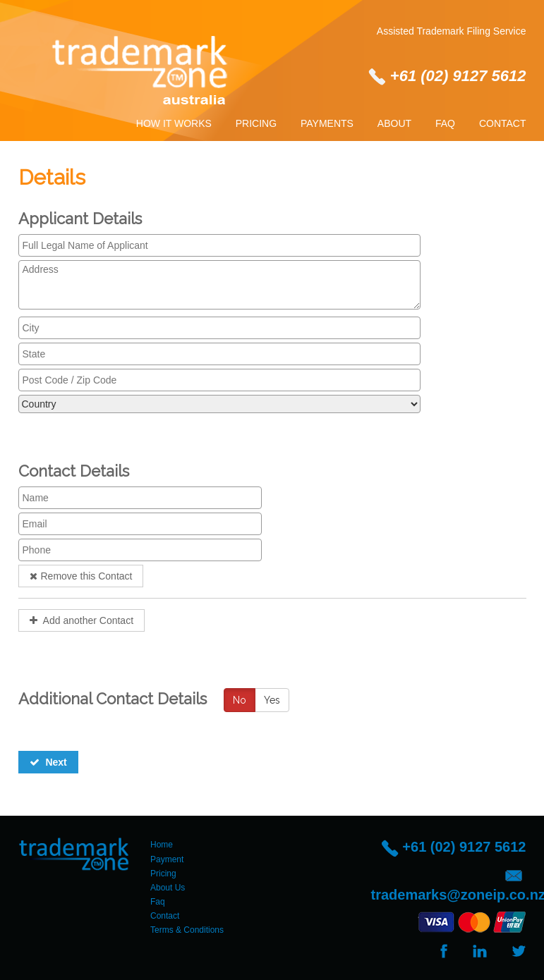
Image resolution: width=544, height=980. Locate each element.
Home (162, 845)
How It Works (174, 123)
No (240, 700)
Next (48, 762)
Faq (445, 123)
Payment (167, 859)
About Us (168, 888)
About (394, 123)
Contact (503, 123)
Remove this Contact (81, 576)
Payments (327, 123)
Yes (272, 700)
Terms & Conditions (187, 930)
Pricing (256, 123)
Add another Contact (82, 620)
